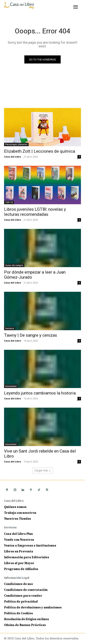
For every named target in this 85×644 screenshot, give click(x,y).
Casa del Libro (12, 157)
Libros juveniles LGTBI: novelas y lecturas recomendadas (35, 212)
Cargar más (43, 470)
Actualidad (11, 386)
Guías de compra (14, 265)
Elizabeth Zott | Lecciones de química (40, 151)
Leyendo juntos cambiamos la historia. (40, 393)
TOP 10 (9, 202)
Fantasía (10, 328)
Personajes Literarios (16, 144)
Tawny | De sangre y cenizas (31, 335)
